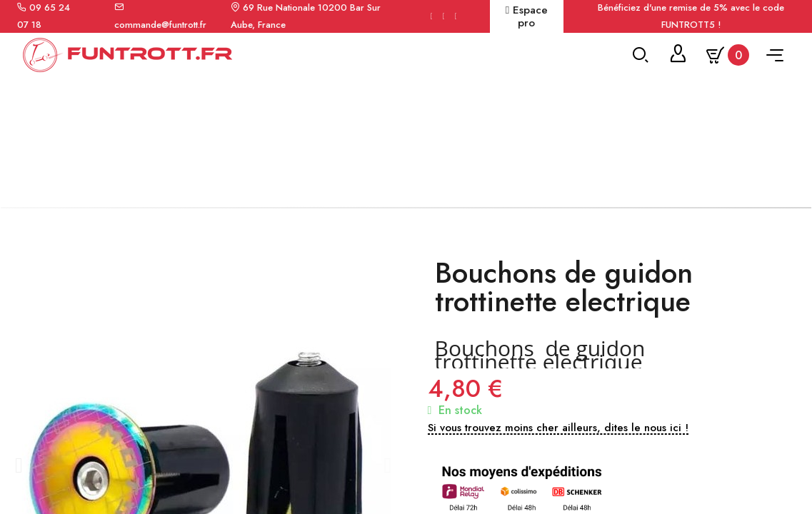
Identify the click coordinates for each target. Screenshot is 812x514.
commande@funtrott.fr (160, 25)
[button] (18, 476)
